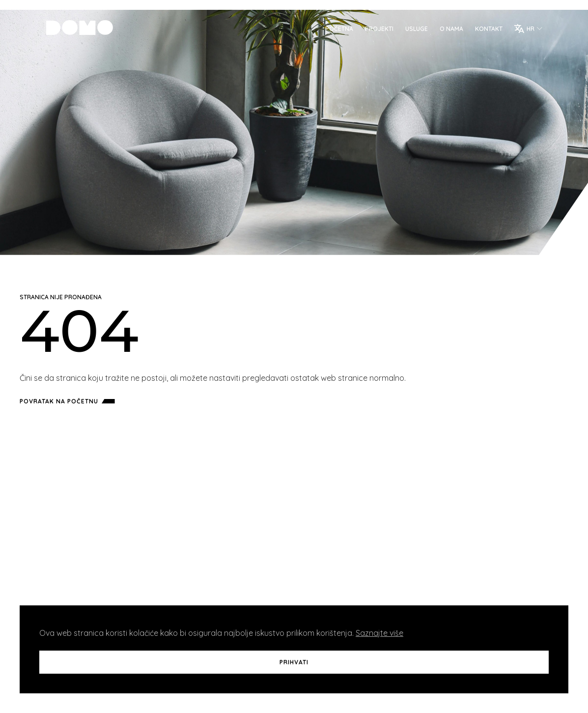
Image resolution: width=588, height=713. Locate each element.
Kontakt (485, 30)
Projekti (376, 30)
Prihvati (294, 662)
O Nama (448, 30)
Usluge (413, 30)
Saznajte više (379, 633)
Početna (336, 30)
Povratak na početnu (69, 401)
